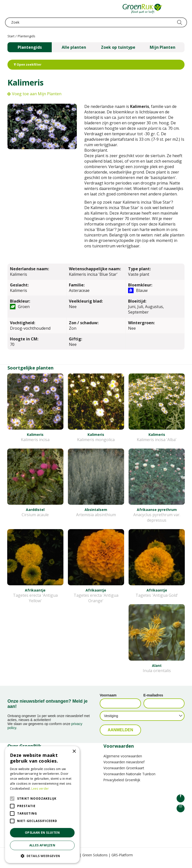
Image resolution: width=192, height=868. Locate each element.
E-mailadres (153, 701)
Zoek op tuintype (118, 47)
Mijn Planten (163, 47)
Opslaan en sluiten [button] (42, 833)
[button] (42, 856)
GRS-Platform (122, 860)
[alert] (42, 805)
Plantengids (30, 47)
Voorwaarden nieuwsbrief (124, 767)
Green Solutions (95, 860)
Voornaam (108, 701)
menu (9, 9)
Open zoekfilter (28, 65)
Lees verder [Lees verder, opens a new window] (40, 789)
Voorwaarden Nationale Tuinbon (129, 779)
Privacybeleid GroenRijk (122, 785)
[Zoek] (96, 22)
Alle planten (74, 47)
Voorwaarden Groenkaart (124, 773)
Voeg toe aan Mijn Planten (37, 94)
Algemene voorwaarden (123, 761)
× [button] (74, 752)
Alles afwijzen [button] (42, 845)
